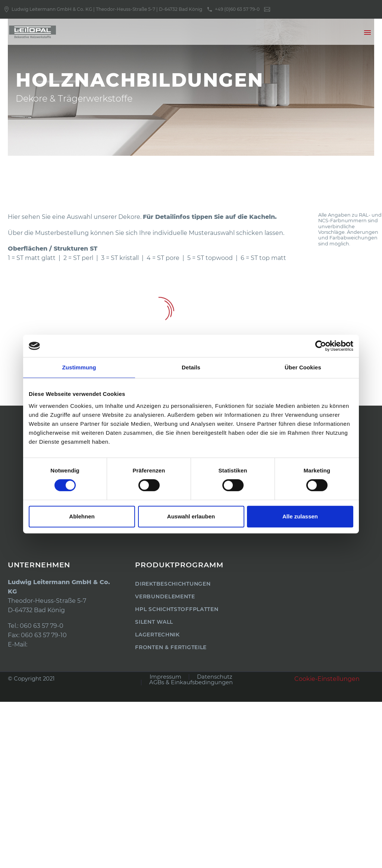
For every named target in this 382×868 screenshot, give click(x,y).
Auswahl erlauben (191, 516)
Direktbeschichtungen (173, 584)
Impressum (165, 677)
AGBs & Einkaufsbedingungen (191, 683)
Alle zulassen (300, 516)
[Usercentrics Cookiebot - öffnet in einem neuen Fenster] (321, 346)
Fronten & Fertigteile (171, 647)
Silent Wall (154, 622)
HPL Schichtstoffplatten (177, 609)
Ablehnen (82, 516)
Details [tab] (191, 367)
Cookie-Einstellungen (327, 679)
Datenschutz (215, 677)
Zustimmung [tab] (79, 367)
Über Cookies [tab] (303, 367)
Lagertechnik (157, 635)
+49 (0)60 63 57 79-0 (237, 9)
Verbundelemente (165, 596)
